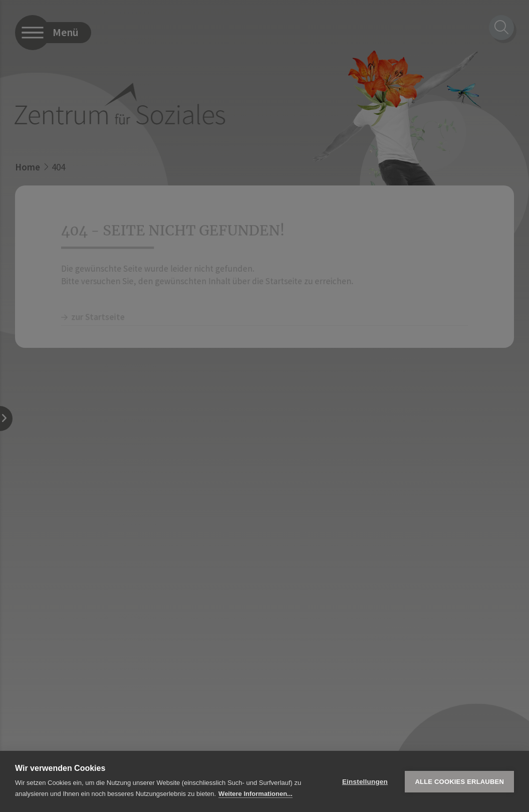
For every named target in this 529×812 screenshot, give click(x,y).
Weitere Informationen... (255, 794)
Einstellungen (365, 782)
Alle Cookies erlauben (459, 782)
